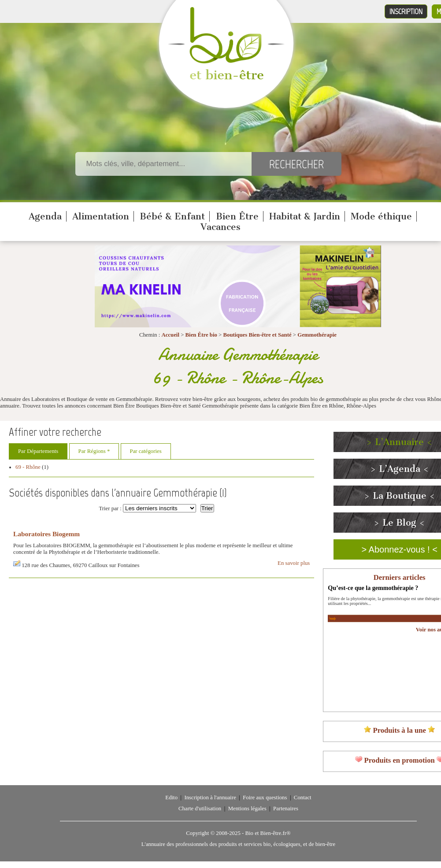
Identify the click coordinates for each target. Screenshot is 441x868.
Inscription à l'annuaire (210, 798)
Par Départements (38, 451)
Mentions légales (247, 809)
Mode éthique (381, 216)
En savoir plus (294, 563)
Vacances (220, 227)
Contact (303, 798)
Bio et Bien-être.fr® (268, 833)
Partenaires (286, 809)
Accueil (170, 335)
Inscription (406, 11)
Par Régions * (94, 451)
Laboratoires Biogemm (46, 534)
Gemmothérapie (317, 335)
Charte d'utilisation (200, 809)
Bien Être (237, 216)
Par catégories (146, 451)
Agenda (45, 216)
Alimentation (101, 216)
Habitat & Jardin (305, 216)
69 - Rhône (28, 467)
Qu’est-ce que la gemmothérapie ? (373, 588)
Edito (171, 798)
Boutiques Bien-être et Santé (257, 335)
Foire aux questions (265, 798)
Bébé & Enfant (172, 216)
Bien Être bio (201, 335)
